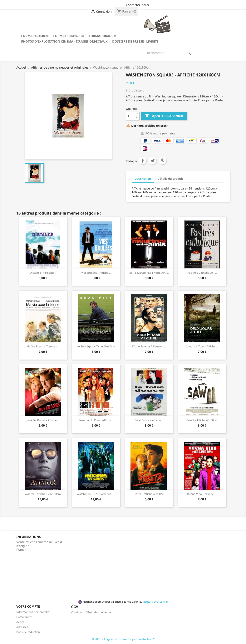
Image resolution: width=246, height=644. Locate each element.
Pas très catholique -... (202, 273)
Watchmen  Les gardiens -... (96, 494)
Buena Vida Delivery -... (202, 494)
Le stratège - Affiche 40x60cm (96, 346)
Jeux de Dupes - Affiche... (43, 420)
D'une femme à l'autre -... (149, 346)
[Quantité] (130, 116)
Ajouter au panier (164, 116)
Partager (143, 161)
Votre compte (28, 606)
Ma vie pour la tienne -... (43, 346)
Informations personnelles (33, 612)
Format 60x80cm (103, 36)
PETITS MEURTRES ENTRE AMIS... (149, 273)
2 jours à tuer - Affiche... (202, 346)
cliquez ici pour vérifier (155, 602)
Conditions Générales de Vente (91, 612)
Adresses (22, 627)
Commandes (24, 617)
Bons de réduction (28, 632)
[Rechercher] (169, 53)
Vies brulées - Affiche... (96, 273)
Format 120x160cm (69, 36)
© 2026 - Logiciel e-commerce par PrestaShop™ (123, 639)
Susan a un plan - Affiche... (96, 420)
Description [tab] (143, 179)
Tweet (153, 161)
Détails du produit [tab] (170, 179)
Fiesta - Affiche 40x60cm (149, 494)
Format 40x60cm (35, 36)
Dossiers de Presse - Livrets (135, 41)
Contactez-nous (137, 5)
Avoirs (20, 622)
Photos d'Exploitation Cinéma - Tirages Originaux (64, 41)
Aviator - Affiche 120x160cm (43, 494)
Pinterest (163, 161)
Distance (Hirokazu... (43, 273)
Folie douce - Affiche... (149, 420)
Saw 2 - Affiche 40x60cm (202, 420)
